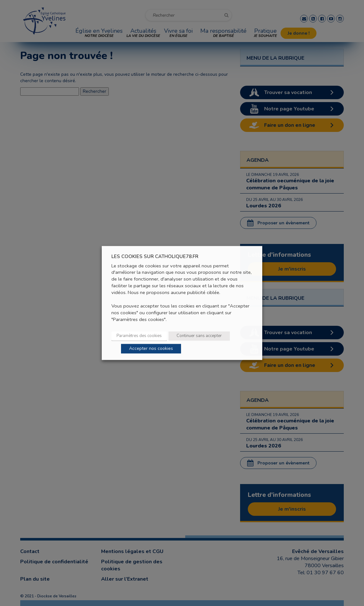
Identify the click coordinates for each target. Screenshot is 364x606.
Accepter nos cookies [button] (151, 349)
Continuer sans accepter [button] (199, 336)
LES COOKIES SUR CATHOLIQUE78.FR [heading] (155, 257)
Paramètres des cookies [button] (139, 336)
